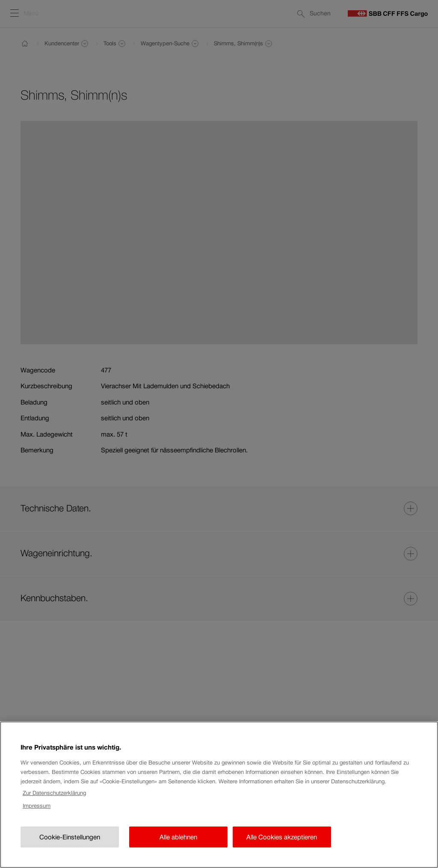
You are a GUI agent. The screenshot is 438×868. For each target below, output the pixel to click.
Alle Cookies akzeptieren (282, 848)
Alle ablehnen (178, 848)
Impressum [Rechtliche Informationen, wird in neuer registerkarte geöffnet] (37, 817)
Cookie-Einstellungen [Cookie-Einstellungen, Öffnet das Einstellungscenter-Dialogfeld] (70, 848)
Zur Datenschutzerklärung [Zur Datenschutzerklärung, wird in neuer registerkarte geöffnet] (54, 804)
